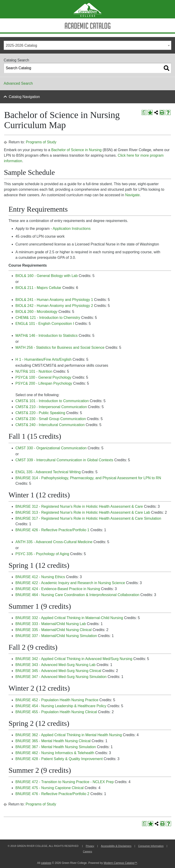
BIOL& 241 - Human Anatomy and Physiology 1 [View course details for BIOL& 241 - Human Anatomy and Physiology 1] (54, 300)
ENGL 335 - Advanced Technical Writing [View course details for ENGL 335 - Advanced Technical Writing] (48, 472)
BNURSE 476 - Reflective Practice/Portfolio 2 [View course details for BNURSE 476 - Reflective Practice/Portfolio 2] (52, 794)
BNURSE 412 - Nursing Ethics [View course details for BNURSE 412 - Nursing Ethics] (40, 577)
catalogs (46, 863)
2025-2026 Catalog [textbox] (21, 45)
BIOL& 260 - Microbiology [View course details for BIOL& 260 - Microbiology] (36, 312)
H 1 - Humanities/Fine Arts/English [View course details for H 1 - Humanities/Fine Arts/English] (44, 359)
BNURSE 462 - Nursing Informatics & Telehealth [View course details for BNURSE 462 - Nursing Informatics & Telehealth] (55, 753)
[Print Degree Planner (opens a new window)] (144, 112)
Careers (87, 851)
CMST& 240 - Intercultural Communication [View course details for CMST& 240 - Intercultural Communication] (50, 425)
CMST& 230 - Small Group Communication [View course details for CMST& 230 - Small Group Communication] (51, 419)
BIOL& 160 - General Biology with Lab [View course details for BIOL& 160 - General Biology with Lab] (47, 276)
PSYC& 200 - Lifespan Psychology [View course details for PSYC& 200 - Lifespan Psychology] (44, 383)
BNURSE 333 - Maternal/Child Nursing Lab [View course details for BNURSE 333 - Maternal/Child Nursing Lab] (51, 624)
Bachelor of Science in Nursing (76, 150)
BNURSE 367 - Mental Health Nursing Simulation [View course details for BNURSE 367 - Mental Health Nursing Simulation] (56, 747)
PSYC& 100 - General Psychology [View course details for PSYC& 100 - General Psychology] (43, 377)
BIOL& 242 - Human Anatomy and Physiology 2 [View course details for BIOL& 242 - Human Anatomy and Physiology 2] (54, 306)
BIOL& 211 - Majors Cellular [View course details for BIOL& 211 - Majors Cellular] (38, 288)
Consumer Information (151, 846)
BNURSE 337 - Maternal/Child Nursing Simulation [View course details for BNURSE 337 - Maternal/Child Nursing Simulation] (56, 636)
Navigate (132, 195)
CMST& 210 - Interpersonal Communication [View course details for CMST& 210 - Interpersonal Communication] (51, 407)
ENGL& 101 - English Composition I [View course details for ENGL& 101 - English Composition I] (45, 324)
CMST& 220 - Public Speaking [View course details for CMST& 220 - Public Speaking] (40, 413)
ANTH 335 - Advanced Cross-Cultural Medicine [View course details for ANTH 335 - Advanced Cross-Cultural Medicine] (54, 542)
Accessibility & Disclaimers (116, 846)
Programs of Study (41, 142)
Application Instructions (72, 229)
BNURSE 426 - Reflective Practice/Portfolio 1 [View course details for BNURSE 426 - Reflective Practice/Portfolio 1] (52, 530)
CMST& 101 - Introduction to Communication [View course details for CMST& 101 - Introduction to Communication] (52, 401)
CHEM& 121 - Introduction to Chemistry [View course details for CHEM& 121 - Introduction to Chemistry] (48, 318)
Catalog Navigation (24, 97)
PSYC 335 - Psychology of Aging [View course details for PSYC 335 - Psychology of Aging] (42, 554)
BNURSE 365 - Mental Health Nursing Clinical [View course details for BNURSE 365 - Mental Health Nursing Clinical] (53, 741)
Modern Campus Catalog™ (120, 863)
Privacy (90, 846)
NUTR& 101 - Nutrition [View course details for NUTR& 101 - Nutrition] (34, 371)
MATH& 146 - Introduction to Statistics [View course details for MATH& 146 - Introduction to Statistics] (47, 336)
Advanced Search (18, 83)
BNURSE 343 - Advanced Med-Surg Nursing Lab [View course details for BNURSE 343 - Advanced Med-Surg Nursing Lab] (55, 665)
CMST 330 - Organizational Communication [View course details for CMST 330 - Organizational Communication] (51, 448)
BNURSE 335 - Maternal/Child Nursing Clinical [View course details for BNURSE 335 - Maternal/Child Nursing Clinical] (54, 630)
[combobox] (87, 45)
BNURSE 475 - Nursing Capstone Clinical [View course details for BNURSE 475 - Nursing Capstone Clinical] (50, 788)
